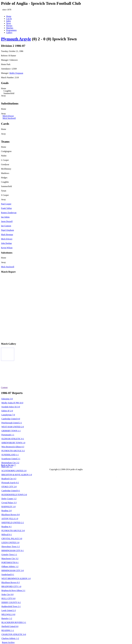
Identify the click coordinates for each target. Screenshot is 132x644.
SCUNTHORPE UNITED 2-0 (14, 471)
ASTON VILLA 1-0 (10, 519)
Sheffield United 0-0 (10, 626)
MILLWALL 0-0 (8, 614)
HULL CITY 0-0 (8, 598)
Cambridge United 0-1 (11, 491)
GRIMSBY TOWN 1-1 (11, 431)
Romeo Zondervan (9, 213)
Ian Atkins (5, 217)
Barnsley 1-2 (7, 618)
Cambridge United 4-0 (11, 419)
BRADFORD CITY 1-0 (11, 586)
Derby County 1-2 (9, 499)
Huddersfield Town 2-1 (11, 606)
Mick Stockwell (9, 118)
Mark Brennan (7, 235)
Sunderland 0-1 (8, 574)
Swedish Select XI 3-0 (11, 407)
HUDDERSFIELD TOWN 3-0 (14, 495)
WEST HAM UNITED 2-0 (13, 427)
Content (4, 387)
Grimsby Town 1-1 (9, 555)
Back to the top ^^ (9, 465)
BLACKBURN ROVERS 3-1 (14, 622)
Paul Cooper (6, 204)
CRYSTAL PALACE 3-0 (12, 539)
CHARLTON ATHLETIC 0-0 (14, 634)
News (9, 23)
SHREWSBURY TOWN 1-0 (13, 443)
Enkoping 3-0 (7, 399)
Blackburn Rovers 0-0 (11, 515)
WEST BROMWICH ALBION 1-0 (16, 578)
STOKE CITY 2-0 (9, 487)
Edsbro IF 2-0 (7, 411)
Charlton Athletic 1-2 (10, 638)
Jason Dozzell (7, 221)
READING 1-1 (8, 630)
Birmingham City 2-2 (10, 463)
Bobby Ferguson (16, 73)
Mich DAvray (8, 116)
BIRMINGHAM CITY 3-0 (13, 571)
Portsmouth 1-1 (8, 435)
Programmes (11, 30)
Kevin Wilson (7, 248)
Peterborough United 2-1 (12, 423)
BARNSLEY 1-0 (8, 507)
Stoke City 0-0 (7, 594)
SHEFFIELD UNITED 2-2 (13, 523)
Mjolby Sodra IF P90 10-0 (12, 403)
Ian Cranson (6, 226)
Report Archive (8, 642)
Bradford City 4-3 (9, 479)
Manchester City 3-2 (10, 559)
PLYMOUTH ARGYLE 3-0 (13, 531)
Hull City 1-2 (7, 467)
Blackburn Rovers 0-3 (11, 582)
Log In (9, 19)
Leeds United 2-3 (9, 610)
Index (9, 21)
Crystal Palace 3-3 (9, 503)
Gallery (9, 33)
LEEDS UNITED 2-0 (10, 543)
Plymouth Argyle (16, 39)
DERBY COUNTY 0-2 (11, 602)
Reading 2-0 (7, 511)
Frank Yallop (6, 208)
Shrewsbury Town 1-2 (11, 547)
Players (9, 26)
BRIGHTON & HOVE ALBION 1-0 (17, 475)
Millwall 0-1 (7, 535)
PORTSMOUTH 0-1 (10, 563)
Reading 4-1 (7, 527)
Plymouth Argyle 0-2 (10, 483)
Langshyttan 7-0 (8, 415)
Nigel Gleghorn (7, 230)
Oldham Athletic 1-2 (10, 567)
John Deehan (6, 243)
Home (9, 16)
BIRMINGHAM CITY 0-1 (13, 551)
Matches (10, 28)
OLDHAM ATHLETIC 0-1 (13, 439)
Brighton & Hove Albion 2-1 (13, 590)
